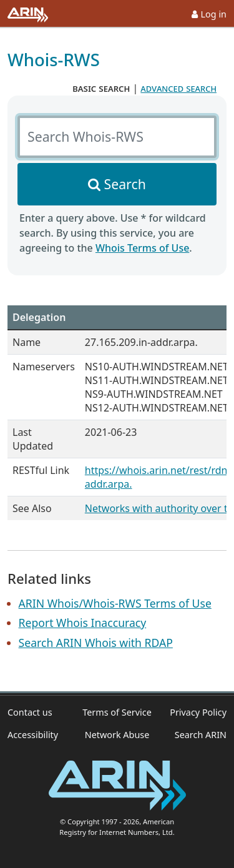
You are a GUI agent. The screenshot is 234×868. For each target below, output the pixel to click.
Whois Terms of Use (142, 248)
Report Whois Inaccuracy (83, 623)
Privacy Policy (198, 712)
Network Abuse (117, 735)
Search (125, 184)
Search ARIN (201, 735)
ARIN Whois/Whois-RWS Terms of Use (115, 603)
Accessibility (33, 735)
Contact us (30, 712)
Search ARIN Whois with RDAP (96, 643)
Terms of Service (117, 712)
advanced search (178, 88)
